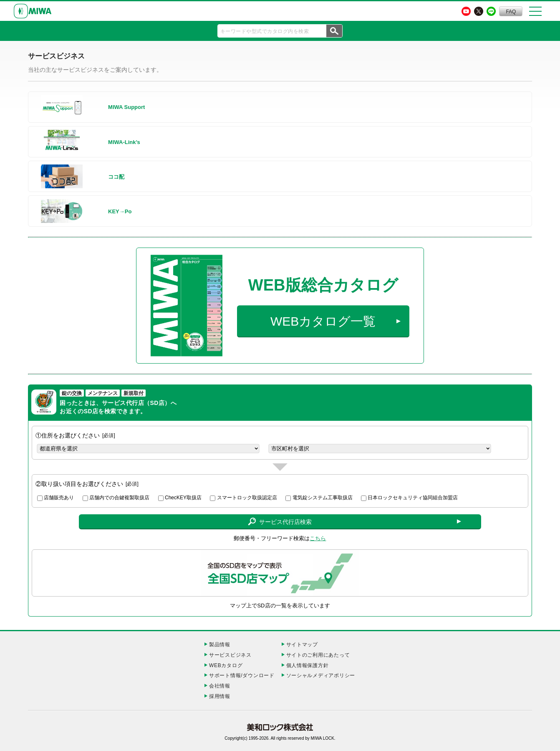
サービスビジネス (230, 655)
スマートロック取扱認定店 (247, 498)
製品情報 (220, 645)
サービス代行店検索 (280, 522)
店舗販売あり (59, 498)
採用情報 (220, 696)
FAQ (511, 12)
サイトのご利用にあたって (318, 655)
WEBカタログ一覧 (323, 321)
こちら (318, 538)
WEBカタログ (226, 665)
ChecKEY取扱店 (183, 498)
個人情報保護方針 (308, 665)
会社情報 (220, 686)
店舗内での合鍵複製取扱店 (119, 498)
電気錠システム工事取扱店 (323, 498)
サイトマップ (302, 645)
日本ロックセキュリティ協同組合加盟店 (413, 498)
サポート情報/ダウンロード (242, 675)
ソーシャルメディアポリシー (321, 675)
